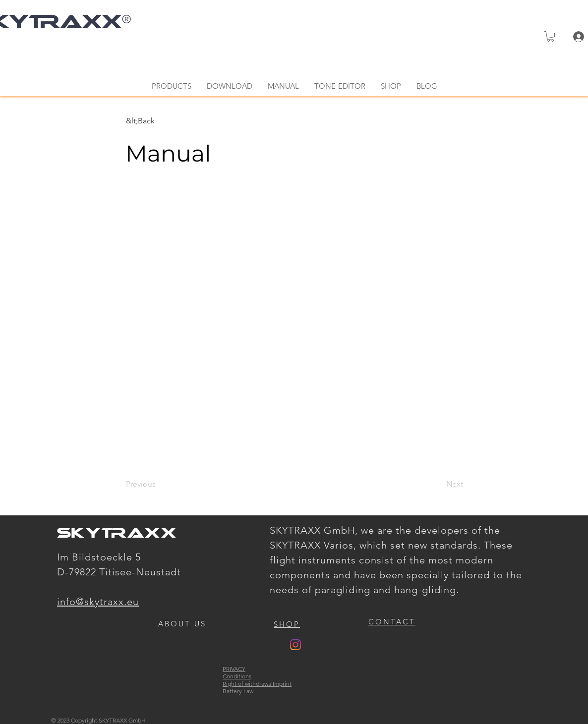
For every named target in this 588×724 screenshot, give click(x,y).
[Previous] (159, 485)
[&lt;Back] (159, 121)
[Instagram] (295, 645)
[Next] (438, 485)
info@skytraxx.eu (98, 602)
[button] (551, 36)
